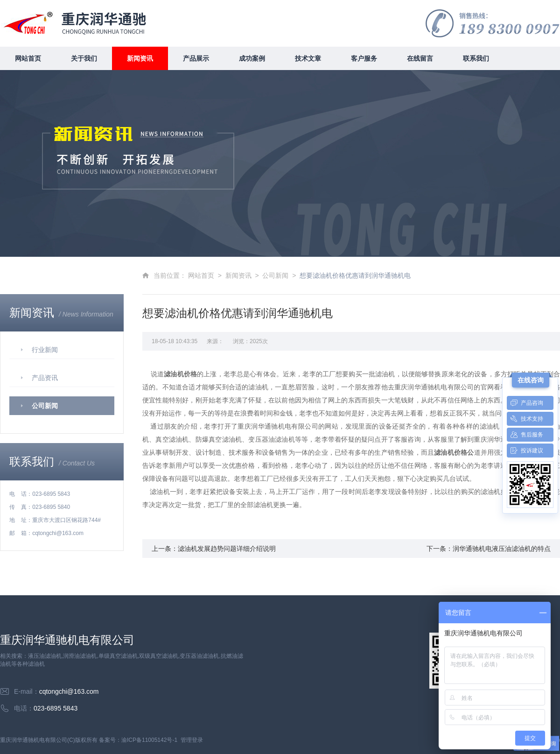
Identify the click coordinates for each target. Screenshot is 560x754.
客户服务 (364, 58)
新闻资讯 (140, 58)
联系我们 (476, 58)
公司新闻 (45, 406)
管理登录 (192, 740)
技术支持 (525, 419)
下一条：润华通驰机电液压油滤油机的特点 (489, 549)
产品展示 (196, 58)
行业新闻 (45, 350)
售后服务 (525, 435)
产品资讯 (45, 378)
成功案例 (252, 58)
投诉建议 (525, 451)
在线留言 (420, 58)
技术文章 (308, 58)
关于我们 (84, 58)
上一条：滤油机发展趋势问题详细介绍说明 (214, 549)
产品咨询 (525, 403)
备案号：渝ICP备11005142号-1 (138, 740)
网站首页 (28, 58)
